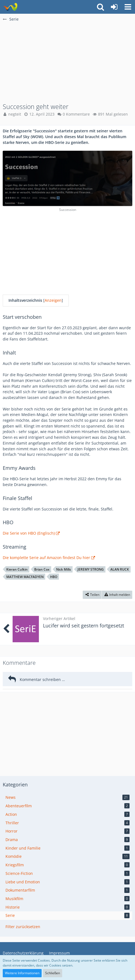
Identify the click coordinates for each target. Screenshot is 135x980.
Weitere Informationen (22, 973)
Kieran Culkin (17, 569)
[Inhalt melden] (117, 595)
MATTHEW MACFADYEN (25, 577)
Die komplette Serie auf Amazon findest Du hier (46, 558)
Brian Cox (42, 569)
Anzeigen (53, 300)
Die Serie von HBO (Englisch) (29, 533)
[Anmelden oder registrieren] (114, 7)
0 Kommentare (76, 114)
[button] (128, 7)
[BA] (10, 7)
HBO (54, 577)
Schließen (53, 973)
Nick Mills (64, 569)
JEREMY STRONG (91, 569)
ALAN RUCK (120, 569)
